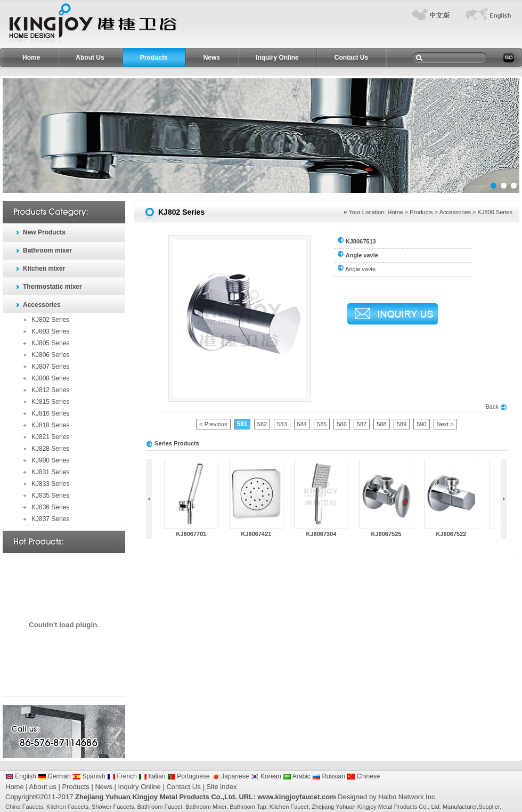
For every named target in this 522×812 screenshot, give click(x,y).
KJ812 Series (50, 390)
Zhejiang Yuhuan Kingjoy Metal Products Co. (370, 807)
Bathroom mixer (47, 250)
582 (262, 424)
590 (421, 424)
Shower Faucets (113, 807)
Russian (329, 776)
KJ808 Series (50, 378)
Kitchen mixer (44, 269)
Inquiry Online (277, 58)
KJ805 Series (50, 343)
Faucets (33, 807)
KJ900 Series (50, 460)
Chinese (363, 776)
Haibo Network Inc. (407, 797)
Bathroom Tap (248, 807)
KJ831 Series (50, 472)
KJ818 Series (50, 425)
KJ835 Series (50, 496)
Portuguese (189, 776)
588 (381, 424)
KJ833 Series (50, 484)
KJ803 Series (50, 331)
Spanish (89, 776)
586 (341, 424)
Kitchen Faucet (289, 807)
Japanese (230, 776)
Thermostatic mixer (52, 287)
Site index (221, 787)
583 (282, 424)
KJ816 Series (50, 413)
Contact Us (351, 58)
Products (154, 58)
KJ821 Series (50, 437)
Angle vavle (360, 269)
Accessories (42, 305)
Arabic (297, 776)
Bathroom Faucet (160, 807)
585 (322, 424)
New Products (44, 232)
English (21, 776)
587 (362, 424)
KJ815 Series (50, 402)
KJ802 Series (50, 320)
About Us (90, 58)
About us (43, 787)
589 (402, 424)
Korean (266, 776)
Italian (152, 776)
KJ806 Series (50, 355)
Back (496, 407)
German (54, 776)
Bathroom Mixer (206, 807)
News (212, 58)
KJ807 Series (50, 367)
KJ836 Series (50, 507)
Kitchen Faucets (67, 807)
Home (31, 58)
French (122, 776)
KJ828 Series (50, 449)
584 (302, 424)
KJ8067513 (361, 241)
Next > (445, 424)
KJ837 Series (50, 519)
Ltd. (436, 807)
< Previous (213, 424)
